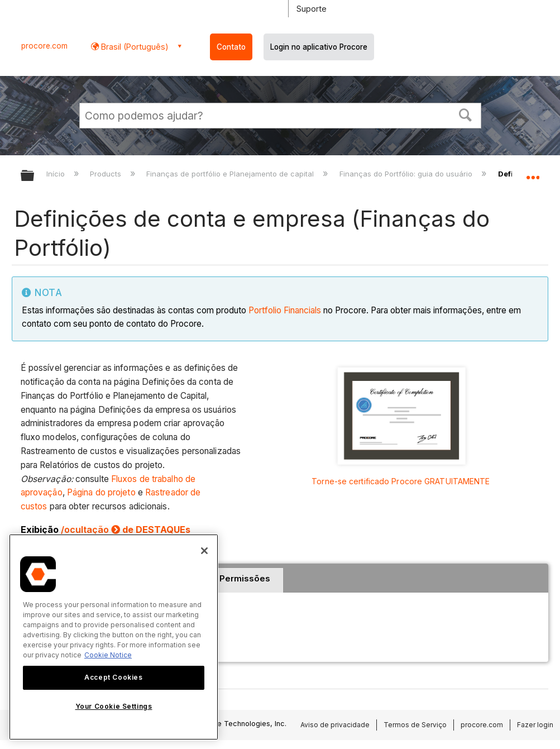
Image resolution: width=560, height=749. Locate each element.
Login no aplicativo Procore (319, 47)
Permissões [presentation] (245, 578)
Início (57, 174)
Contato (231, 47)
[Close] (204, 551)
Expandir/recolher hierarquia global (35, 176)
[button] (465, 114)
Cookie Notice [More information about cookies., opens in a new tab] (108, 655)
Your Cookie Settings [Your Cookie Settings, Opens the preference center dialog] (114, 706)
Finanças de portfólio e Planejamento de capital (231, 174)
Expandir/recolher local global (533, 172)
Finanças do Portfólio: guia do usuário (407, 174)
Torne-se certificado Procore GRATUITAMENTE (401, 481)
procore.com (44, 46)
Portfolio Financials (285, 310)
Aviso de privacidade (335, 725)
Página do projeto (101, 492)
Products (107, 174)
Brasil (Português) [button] (134, 47)
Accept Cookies (113, 677)
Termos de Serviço (415, 725)
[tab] (245, 580)
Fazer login (535, 725)
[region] (114, 637)
